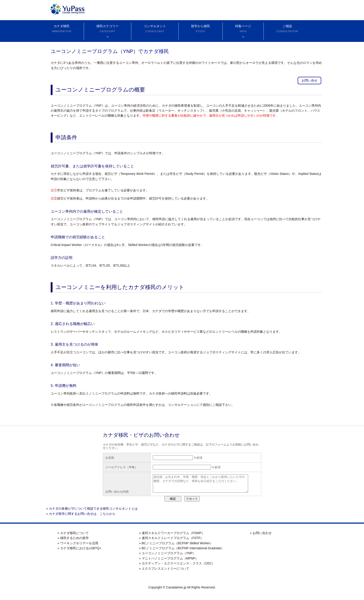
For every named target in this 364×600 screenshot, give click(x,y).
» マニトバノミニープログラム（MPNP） (169, 562)
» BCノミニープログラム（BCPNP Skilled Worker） (176, 547)
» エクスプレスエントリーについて (164, 572)
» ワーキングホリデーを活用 (78, 547)
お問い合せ (309, 80)
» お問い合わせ (261, 536)
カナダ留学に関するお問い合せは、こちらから (82, 517)
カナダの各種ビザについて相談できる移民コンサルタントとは (93, 512)
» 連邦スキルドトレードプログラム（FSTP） (171, 541)
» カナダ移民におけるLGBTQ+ (79, 552)
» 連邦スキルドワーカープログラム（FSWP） (172, 536)
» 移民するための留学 (73, 541)
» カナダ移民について (73, 536)
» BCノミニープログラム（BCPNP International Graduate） (182, 552)
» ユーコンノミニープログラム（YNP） (167, 557)
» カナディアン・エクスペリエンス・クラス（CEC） (177, 567)
